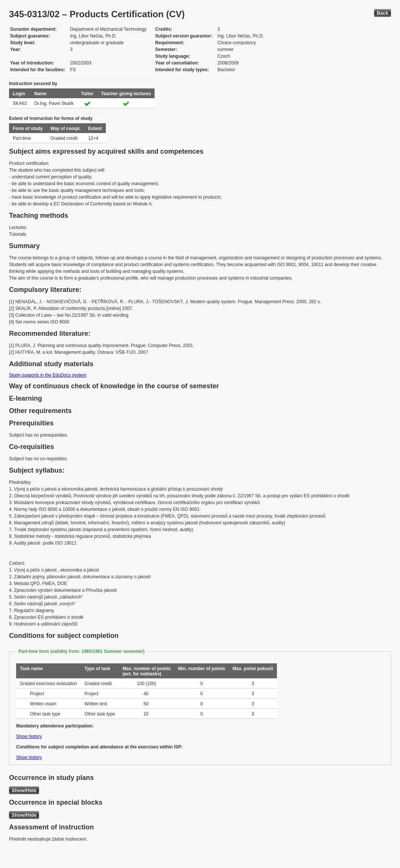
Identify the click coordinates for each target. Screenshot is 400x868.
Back (383, 13)
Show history (29, 736)
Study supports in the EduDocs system (48, 375)
